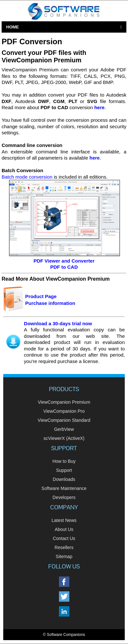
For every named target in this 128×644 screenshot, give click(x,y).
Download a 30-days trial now (58, 323)
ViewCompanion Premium (64, 402)
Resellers (64, 547)
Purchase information (50, 303)
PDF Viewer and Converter (64, 261)
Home (12, 27)
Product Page (41, 296)
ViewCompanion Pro (64, 411)
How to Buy (64, 461)
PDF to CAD (64, 267)
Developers (64, 497)
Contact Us (64, 538)
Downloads (64, 479)
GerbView (64, 429)
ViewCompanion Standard (64, 420)
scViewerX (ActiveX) (64, 438)
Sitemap (64, 556)
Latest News (64, 520)
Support (64, 470)
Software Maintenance (64, 488)
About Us (64, 529)
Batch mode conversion (27, 177)
